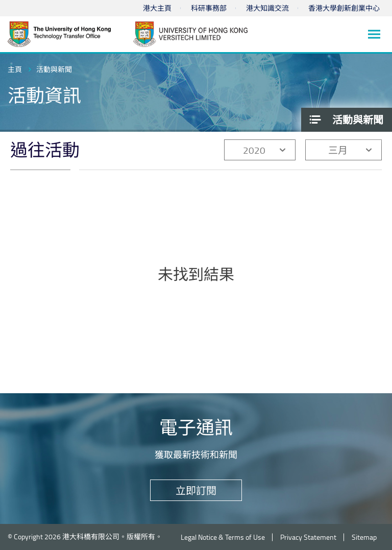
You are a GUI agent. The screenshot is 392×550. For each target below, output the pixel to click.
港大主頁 (157, 8)
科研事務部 (209, 8)
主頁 (15, 69)
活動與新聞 (54, 69)
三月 (338, 150)
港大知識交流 (267, 8)
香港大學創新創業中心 (344, 8)
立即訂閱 (196, 490)
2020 (254, 150)
